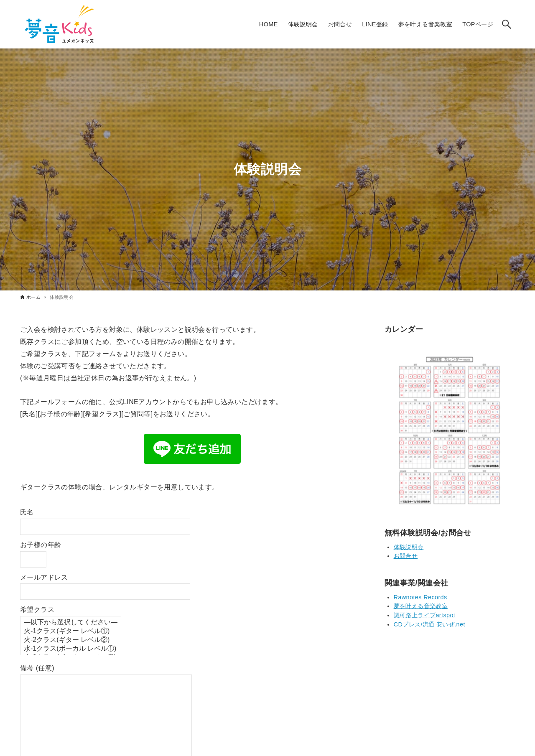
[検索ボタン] (507, 24)
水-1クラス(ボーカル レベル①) (71, 649)
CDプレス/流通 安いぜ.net (429, 624)
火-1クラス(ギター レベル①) (71, 631)
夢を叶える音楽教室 (421, 606)
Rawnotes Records (420, 597)
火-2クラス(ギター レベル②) (71, 640)
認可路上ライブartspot (425, 615)
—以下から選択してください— (71, 622)
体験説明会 (409, 547)
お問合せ (406, 556)
